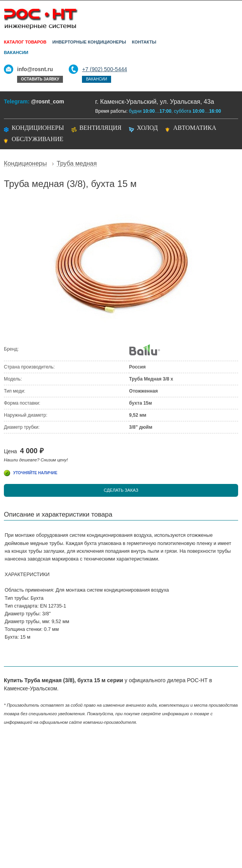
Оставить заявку (40, 79)
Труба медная (77, 164)
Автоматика (195, 128)
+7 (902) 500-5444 (104, 69)
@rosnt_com (48, 101)
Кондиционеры (38, 128)
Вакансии (16, 52)
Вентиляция (100, 128)
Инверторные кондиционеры (89, 42)
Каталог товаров (25, 42)
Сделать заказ (121, 490)
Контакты (144, 42)
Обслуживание (37, 139)
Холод (147, 128)
